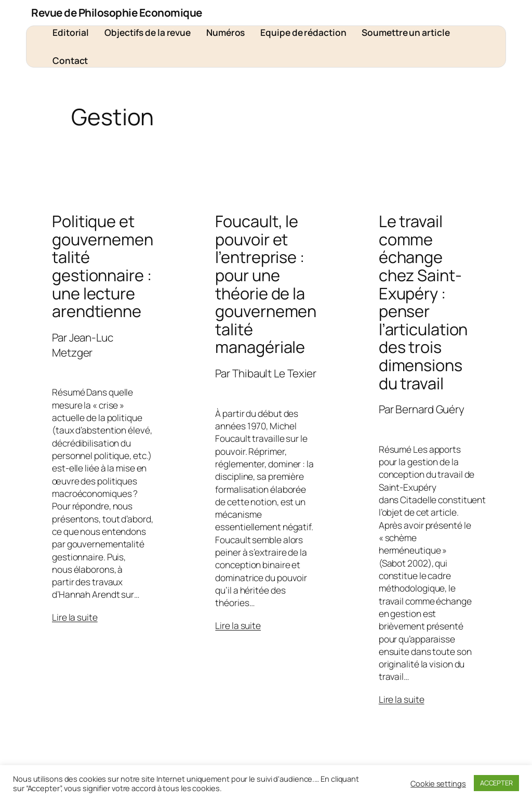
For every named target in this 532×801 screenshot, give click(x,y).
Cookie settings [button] (438, 783)
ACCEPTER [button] (496, 783)
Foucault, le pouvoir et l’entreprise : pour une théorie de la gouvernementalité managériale (266, 284)
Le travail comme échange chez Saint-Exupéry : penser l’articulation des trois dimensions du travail (423, 302)
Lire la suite (75, 617)
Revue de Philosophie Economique (117, 12)
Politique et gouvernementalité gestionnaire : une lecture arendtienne (103, 266)
